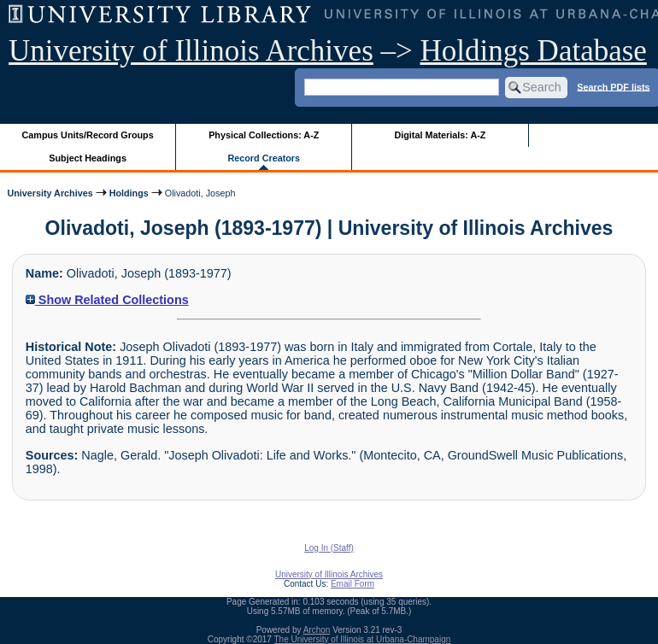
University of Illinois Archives (191, 51)
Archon (317, 630)
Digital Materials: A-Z (440, 135)
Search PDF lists (613, 86)
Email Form (352, 584)
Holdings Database (534, 51)
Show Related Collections (107, 300)
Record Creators (264, 158)
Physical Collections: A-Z (264, 135)
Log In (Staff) (329, 548)
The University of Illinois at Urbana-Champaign (363, 639)
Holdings (129, 193)
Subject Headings (88, 158)
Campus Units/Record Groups (88, 135)
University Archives (50, 193)
